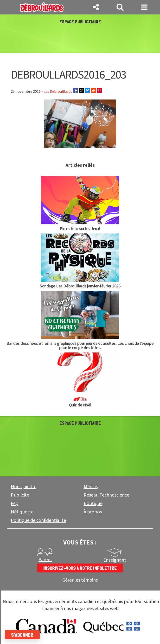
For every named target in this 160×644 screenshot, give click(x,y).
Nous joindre (24, 487)
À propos (93, 512)
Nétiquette (22, 512)
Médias (91, 487)
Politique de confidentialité (38, 520)
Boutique (93, 504)
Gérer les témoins (80, 580)
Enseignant (115, 560)
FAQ (15, 504)
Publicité (20, 495)
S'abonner (22, 635)
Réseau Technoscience (106, 495)
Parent (45, 560)
